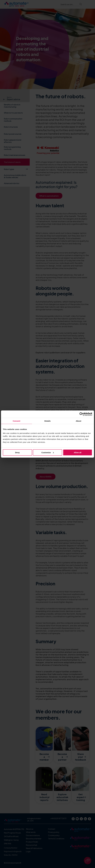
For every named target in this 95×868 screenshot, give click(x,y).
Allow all (78, 452)
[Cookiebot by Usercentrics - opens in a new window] (81, 414)
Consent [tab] (17, 421)
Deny (17, 452)
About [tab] (79, 421)
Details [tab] (47, 421)
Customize (48, 452)
